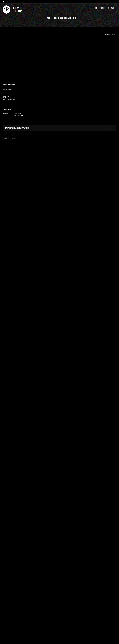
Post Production (18, 115)
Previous (108, 35)
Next (114, 35)
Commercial (17, 114)
